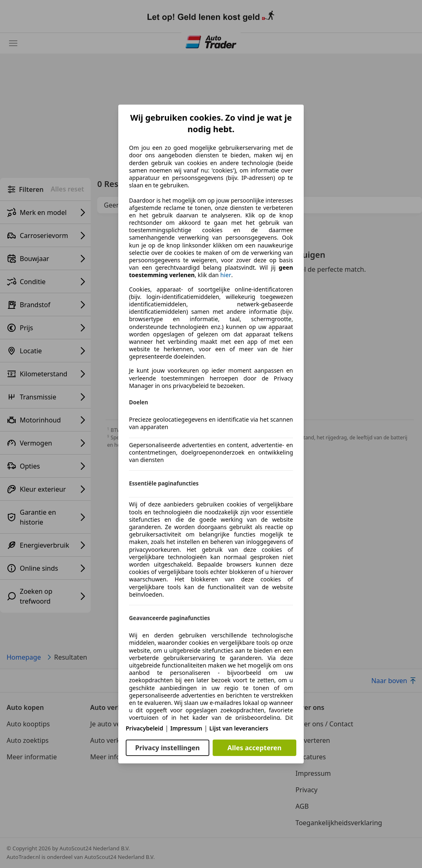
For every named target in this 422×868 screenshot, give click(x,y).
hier (226, 275)
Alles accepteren (254, 748)
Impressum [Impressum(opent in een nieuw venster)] (186, 728)
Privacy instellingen (168, 748)
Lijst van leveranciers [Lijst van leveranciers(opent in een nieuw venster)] (239, 728)
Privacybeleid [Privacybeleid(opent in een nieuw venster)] (144, 728)
